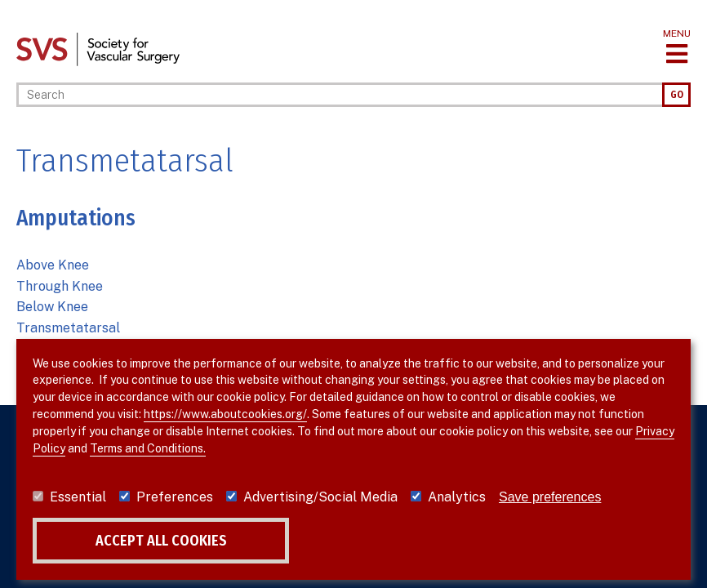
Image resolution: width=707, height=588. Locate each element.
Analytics (457, 497)
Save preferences (550, 497)
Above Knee (53, 265)
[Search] (339, 95)
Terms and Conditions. (148, 448)
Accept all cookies (161, 541)
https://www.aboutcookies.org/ (225, 414)
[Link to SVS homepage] (98, 49)
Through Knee (60, 286)
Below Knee (52, 307)
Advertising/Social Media (320, 497)
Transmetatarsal (68, 328)
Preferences (175, 497)
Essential (78, 497)
